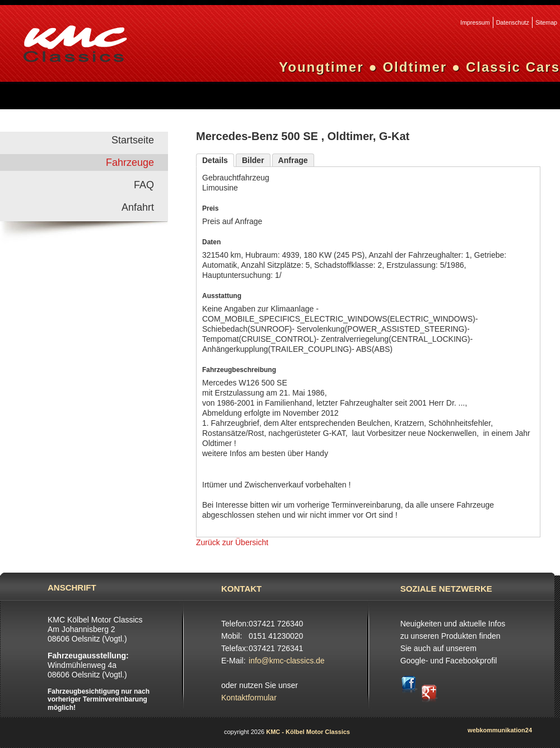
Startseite (133, 140)
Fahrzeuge (130, 162)
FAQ (144, 185)
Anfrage (293, 160)
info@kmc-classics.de (287, 661)
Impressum (475, 22)
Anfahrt (138, 207)
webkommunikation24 (500, 730)
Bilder (253, 160)
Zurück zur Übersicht (232, 542)
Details (215, 160)
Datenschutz (513, 22)
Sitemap (546, 22)
